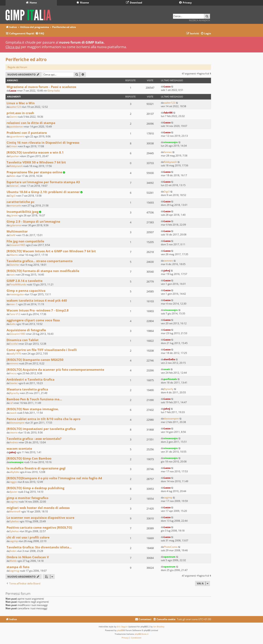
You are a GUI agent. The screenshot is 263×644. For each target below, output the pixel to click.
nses (12, 275)
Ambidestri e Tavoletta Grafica (31, 379)
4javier (13, 492)
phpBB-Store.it (142, 634)
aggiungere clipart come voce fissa (33, 320)
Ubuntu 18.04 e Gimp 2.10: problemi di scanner (43, 192)
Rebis (13, 176)
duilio (13, 324)
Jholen (13, 551)
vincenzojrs (171, 142)
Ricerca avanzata (200, 20)
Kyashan (14, 156)
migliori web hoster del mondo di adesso (38, 508)
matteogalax (17, 294)
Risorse (83, 3)
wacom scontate (19, 448)
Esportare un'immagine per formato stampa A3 (43, 182)
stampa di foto (18, 567)
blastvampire (17, 423)
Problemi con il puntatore (27, 133)
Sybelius (14, 521)
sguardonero (17, 136)
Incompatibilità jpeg (22, 212)
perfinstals (170, 379)
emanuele (15, 206)
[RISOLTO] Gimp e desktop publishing (35, 488)
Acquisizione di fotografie (26, 330)
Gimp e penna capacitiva (26, 291)
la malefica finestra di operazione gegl (36, 468)
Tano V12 (15, 314)
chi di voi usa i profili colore (28, 537)
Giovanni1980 (17, 334)
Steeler (14, 383)
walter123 (15, 107)
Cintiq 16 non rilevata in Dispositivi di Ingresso (43, 142)
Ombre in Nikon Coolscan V (28, 557)
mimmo (14, 363)
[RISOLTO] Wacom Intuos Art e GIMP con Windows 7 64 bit (51, 251)
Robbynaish (16, 166)
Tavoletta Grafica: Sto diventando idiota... (39, 547)
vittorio (13, 433)
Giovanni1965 (17, 245)
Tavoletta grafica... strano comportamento (40, 261)
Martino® (15, 511)
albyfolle (14, 472)
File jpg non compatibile (25, 241)
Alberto (14, 255)
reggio (13, 482)
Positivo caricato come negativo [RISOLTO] (39, 527)
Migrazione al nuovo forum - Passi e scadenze (41, 87)
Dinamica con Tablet (23, 340)
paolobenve (16, 127)
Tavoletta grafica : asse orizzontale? (34, 439)
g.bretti (14, 215)
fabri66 (168, 113)
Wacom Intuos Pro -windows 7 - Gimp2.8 (38, 310)
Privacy (185, 3)
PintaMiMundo (18, 284)
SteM (12, 235)
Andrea (14, 442)
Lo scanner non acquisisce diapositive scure (40, 518)
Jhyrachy (14, 393)
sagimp (14, 502)
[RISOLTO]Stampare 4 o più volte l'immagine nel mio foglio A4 (54, 478)
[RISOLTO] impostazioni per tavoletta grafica (41, 429)
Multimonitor (17, 231)
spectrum (170, 557)
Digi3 (12, 196)
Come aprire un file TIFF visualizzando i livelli (42, 350)
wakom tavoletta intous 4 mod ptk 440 (37, 300)
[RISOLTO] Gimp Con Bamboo (29, 458)
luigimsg (14, 571)
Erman (13, 146)
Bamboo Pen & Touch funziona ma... (34, 399)
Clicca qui (13, 47)
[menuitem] (40, 34)
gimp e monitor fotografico (27, 498)
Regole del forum (17, 67)
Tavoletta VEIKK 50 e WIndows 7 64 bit (36, 162)
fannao (168, 152)
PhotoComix (171, 547)
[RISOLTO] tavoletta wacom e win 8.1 (35, 152)
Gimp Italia (54, 91)
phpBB (120, 630)
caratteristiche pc (21, 202)
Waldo (13, 561)
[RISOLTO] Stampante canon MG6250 (35, 360)
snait (167, 369)
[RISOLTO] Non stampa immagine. (33, 409)
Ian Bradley (159, 627)
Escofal (14, 344)
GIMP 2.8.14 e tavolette (25, 281)
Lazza (13, 91)
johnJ (167, 270)
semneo (168, 261)
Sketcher (14, 265)
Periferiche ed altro (26, 59)
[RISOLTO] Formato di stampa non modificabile (43, 271)
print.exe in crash (20, 113)
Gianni (13, 117)
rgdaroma (15, 225)
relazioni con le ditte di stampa (31, 123)
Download (134, 3)
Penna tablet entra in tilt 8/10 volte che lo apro (43, 419)
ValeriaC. (15, 186)
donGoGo (169, 359)
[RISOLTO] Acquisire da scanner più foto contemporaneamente (55, 369)
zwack (13, 413)
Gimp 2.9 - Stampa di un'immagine (33, 221)
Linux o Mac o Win (21, 103)
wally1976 (15, 354)
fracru (13, 373)
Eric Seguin (122, 627)
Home (31, 3)
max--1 (13, 304)
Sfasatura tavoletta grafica (27, 389)
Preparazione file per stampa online (34, 172)
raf (11, 403)
